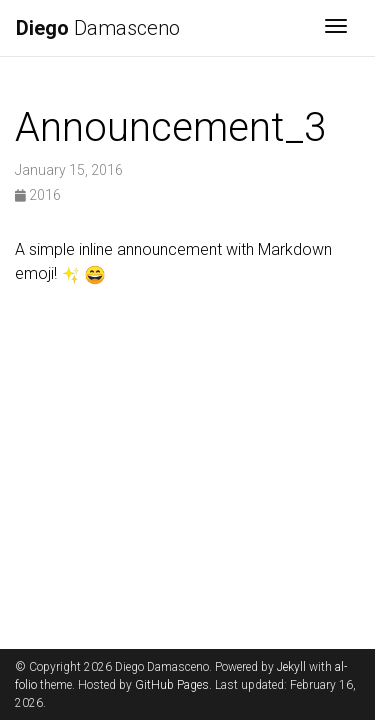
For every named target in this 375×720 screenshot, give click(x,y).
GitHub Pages (172, 685)
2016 (38, 195)
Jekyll (291, 667)
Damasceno (98, 28)
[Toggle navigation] (336, 28)
